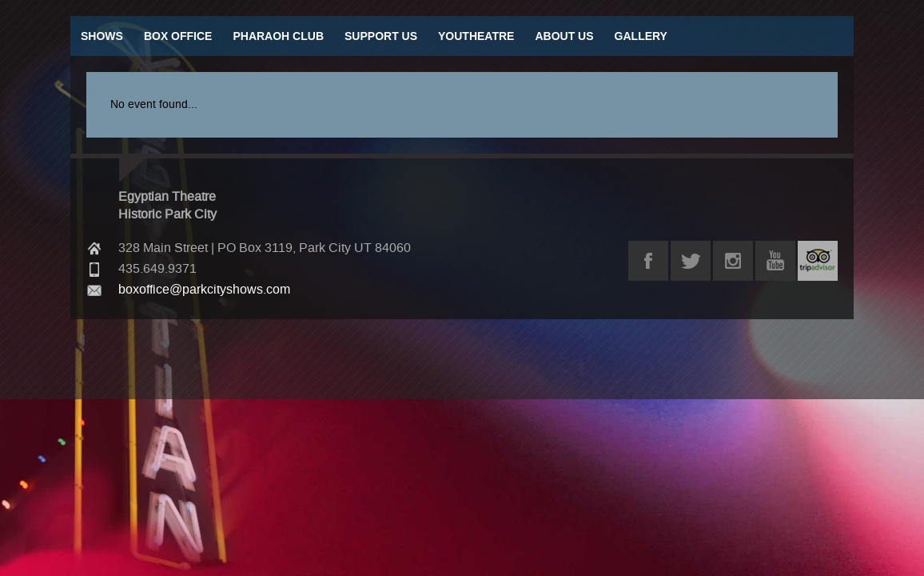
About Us (564, 36)
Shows (102, 36)
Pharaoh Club (278, 36)
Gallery (641, 36)
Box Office (178, 36)
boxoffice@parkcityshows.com (204, 290)
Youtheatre (476, 36)
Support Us (381, 36)
